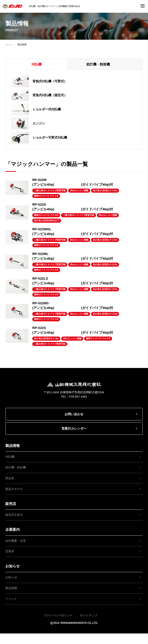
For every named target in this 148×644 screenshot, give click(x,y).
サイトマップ (89, 626)
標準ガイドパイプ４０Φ (46, 206)
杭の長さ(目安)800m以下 (47, 231)
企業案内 (13, 540)
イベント (11, 609)
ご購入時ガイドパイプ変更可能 (50, 201)
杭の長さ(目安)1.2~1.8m (105, 201)
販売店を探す (14, 525)
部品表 (10, 488)
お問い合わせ (74, 424)
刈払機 (10, 467)
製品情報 (22, 45)
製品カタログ (14, 499)
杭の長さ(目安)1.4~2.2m (105, 275)
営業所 (10, 562)
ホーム (9, 45)
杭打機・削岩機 (16, 478)
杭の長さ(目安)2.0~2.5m (105, 299)
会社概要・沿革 (16, 551)
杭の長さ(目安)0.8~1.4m (46, 349)
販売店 (11, 514)
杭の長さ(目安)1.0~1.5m (105, 250)
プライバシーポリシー (58, 626)
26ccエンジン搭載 (79, 201)
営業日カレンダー (74, 439)
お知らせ (13, 576)
